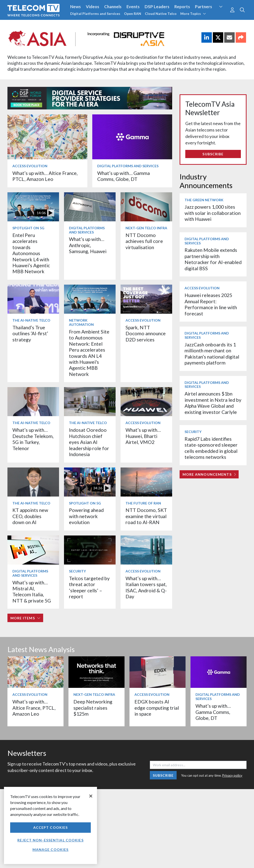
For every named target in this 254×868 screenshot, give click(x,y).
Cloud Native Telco (161, 14)
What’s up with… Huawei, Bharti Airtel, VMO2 (143, 436)
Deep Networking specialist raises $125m (93, 708)
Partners (204, 7)
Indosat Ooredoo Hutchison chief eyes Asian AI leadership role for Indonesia (89, 442)
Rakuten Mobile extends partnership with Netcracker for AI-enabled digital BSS (213, 259)
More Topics (193, 14)
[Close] (91, 796)
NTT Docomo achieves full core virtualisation (144, 241)
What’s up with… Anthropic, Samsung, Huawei (88, 245)
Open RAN (133, 14)
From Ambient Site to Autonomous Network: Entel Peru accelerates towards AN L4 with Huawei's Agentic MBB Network (89, 353)
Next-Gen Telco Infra (146, 228)
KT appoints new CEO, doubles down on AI (30, 516)
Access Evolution (30, 166)
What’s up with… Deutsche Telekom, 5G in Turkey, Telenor (33, 439)
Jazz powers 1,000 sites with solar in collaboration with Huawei (213, 213)
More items (25, 618)
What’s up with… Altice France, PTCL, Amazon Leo (45, 176)
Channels (113, 7)
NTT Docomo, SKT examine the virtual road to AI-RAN (146, 516)
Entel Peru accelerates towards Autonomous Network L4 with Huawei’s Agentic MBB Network (31, 253)
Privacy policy (232, 775)
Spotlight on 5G (28, 228)
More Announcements (209, 474)
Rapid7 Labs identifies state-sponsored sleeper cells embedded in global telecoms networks (211, 448)
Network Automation (81, 322)
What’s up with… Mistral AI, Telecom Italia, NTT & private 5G (32, 592)
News (76, 7)
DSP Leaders (157, 7)
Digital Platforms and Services (95, 14)
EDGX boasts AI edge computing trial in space (157, 708)
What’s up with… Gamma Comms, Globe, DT (124, 176)
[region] (50, 825)
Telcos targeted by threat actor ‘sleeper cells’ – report (89, 587)
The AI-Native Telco (31, 320)
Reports (182, 7)
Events (133, 7)
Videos (93, 7)
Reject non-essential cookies (50, 840)
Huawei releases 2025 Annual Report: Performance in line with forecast (211, 304)
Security (77, 571)
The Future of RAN (143, 503)
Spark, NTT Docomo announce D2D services (146, 334)
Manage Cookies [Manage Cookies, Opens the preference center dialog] (51, 850)
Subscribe (213, 154)
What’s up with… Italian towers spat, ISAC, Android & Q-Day (146, 587)
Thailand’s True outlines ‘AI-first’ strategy (30, 334)
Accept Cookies (51, 827)
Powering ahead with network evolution (86, 516)
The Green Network (204, 200)
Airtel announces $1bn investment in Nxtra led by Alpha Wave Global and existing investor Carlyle (213, 403)
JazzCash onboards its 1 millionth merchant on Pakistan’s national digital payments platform (212, 354)
